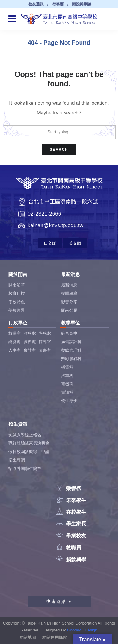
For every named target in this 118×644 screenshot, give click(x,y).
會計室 (30, 350)
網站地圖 (28, 637)
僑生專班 (69, 401)
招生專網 (17, 460)
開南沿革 (17, 285)
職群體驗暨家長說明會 (29, 443)
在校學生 (71, 512)
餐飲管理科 (71, 350)
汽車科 (67, 376)
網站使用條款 (55, 637)
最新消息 (70, 274)
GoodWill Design (82, 630)
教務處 (30, 333)
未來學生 (71, 500)
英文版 (75, 243)
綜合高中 (69, 333)
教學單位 (70, 323)
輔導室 (45, 342)
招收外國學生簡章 (25, 468)
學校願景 (17, 310)
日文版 (50, 243)
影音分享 (69, 302)
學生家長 (71, 524)
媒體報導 (69, 293)
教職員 (69, 548)
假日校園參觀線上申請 (29, 452)
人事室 (15, 350)
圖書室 (45, 350)
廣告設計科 (71, 342)
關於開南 (18, 274)
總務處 (15, 342)
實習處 (30, 342)
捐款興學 (71, 559)
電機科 (67, 384)
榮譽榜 (69, 488)
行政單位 (18, 323)
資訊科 (67, 392)
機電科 (67, 367)
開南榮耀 (69, 310)
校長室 (15, 333)
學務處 (45, 333)
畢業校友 (71, 536)
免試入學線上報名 (25, 435)
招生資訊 (18, 424)
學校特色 (17, 302)
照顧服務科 (71, 359)
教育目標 (17, 293)
